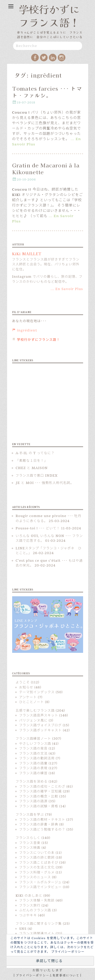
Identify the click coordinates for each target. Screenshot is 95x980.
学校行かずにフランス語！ (49, 16)
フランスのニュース (35, 877)
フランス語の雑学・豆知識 (41, 791)
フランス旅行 (30, 906)
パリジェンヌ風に (33, 720)
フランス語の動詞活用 (37, 758)
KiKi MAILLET (27, 254)
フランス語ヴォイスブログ (41, 725)
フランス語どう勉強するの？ (42, 830)
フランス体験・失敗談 (37, 900)
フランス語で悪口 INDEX (37, 476)
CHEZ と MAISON (32, 468)
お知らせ (26, 687)
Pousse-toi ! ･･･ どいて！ (38, 528)
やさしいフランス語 (35, 744)
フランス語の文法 (33, 754)
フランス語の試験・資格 (39, 806)
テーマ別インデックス (37, 692)
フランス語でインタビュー (41, 887)
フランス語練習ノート (33, 739)
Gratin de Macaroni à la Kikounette (46, 169)
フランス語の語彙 (33, 763)
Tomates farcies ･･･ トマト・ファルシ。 (47, 92)
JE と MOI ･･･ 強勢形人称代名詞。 (45, 483)
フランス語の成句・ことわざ (42, 787)
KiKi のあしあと (29, 896)
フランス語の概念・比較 (39, 796)
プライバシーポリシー (68, 952)
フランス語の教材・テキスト (42, 820)
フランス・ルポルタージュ (40, 882)
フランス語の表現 (33, 768)
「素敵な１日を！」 (32, 461)
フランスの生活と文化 (37, 867)
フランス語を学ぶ (30, 815)
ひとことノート (32, 702)
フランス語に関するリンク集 (39, 924)
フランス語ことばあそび (39, 863)
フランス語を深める (32, 782)
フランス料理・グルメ (37, 872)
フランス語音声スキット (39, 715)
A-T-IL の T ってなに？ (35, 453)
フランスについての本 (37, 853)
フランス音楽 (30, 843)
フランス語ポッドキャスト (41, 730)
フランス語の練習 (33, 773)
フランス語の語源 (33, 801)
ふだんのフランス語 (35, 910)
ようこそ (23, 682)
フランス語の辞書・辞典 (39, 824)
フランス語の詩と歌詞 (37, 858)
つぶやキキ (28, 915)
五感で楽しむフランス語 (35, 711)
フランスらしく (28, 838)
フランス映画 (30, 848)
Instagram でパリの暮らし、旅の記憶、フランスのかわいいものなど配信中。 (47, 279)
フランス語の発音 (33, 749)
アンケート (28, 697)
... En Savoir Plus (67, 289)
